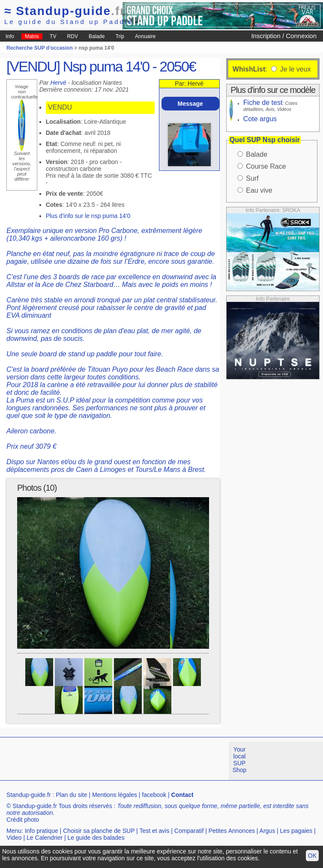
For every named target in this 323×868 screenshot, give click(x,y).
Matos (32, 36)
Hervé (58, 83)
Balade (97, 36)
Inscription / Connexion (284, 36)
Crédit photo (23, 820)
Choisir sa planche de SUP (99, 831)
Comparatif (189, 831)
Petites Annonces (232, 831)
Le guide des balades (96, 838)
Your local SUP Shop (240, 760)
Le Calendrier (45, 838)
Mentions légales (115, 795)
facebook (154, 795)
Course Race (266, 166)
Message (190, 104)
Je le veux (294, 69)
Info (10, 36)
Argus (268, 831)
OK (312, 856)
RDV (73, 36)
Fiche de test (263, 103)
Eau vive (259, 190)
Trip (120, 36)
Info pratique (42, 831)
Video (14, 838)
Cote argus (260, 119)
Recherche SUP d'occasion (40, 48)
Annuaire (145, 36)
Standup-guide (65, 11)
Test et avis (154, 831)
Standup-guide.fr (29, 795)
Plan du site (71, 795)
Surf (252, 178)
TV (53, 36)
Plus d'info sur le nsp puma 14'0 (88, 216)
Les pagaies (296, 831)
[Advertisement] (156, 761)
